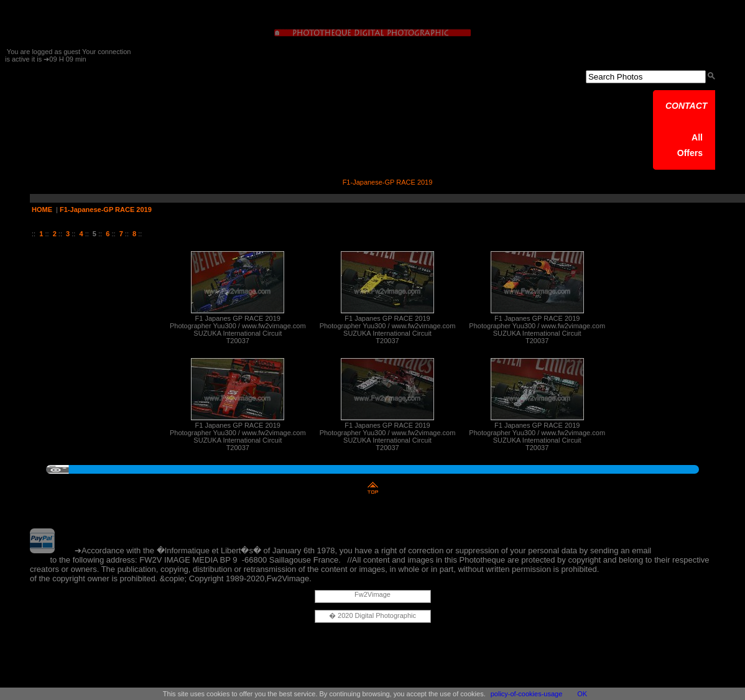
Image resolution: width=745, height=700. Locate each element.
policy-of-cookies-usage (527, 694)
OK (582, 694)
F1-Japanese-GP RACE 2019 (106, 210)
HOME (42, 210)
